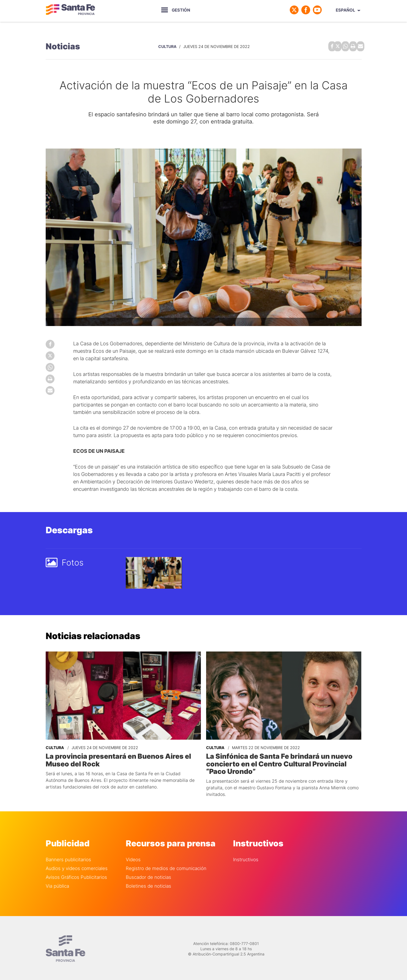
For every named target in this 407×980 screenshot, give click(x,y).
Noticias (63, 46)
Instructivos (246, 857)
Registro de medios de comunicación (166, 866)
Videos (133, 857)
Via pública (57, 884)
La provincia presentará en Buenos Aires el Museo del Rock (116, 758)
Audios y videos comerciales (77, 866)
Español (345, 10)
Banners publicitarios (68, 857)
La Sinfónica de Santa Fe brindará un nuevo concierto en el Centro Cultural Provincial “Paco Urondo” (277, 762)
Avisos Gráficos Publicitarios (76, 875)
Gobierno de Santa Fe (70, 10)
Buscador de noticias (148, 875)
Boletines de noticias (148, 884)
